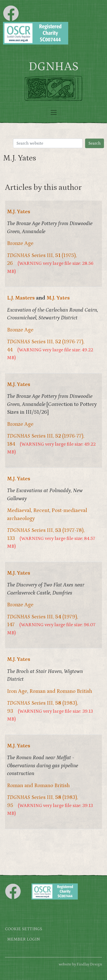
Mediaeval (19, 510)
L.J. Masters (21, 298)
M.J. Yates (19, 212)
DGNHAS (53, 67)
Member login (23, 939)
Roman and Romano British (61, 691)
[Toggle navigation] (54, 112)
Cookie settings (24, 929)
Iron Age (17, 691)
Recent (41, 510)
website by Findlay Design (80, 964)
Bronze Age (20, 243)
